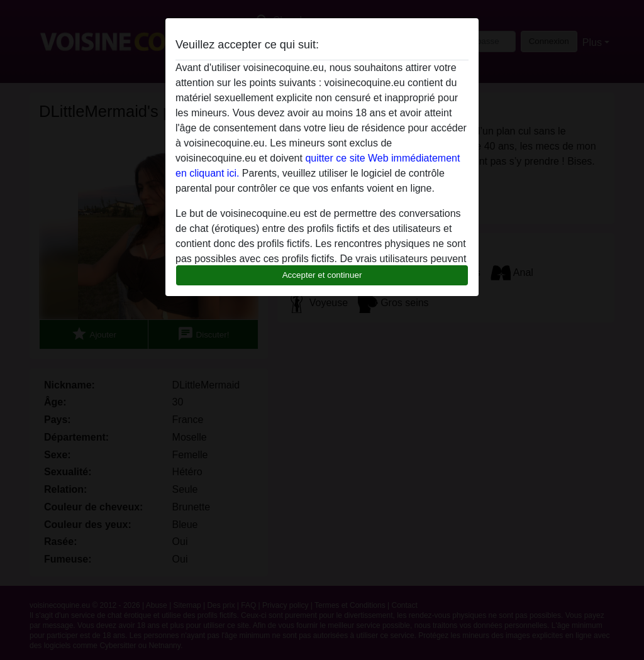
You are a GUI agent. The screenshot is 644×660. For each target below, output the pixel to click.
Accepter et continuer (322, 275)
